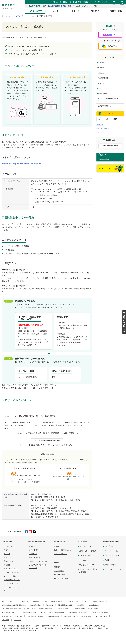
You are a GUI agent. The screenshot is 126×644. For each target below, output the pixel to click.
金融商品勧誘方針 (23, 613)
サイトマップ (95, 2)
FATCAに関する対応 (9, 628)
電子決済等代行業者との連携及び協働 (15, 624)
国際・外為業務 (35, 565)
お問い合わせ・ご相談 (59, 2)
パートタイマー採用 (61, 586)
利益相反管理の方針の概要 (107, 609)
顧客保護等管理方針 (71, 609)
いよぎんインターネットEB (39, 569)
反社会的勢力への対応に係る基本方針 (47, 613)
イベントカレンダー (112, 560)
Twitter (37, 536)
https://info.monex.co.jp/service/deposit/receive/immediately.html (27, 164)
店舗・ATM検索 (110, 569)
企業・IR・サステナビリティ (64, 548)
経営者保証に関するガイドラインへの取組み (38, 617)
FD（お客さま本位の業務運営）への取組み (17, 621)
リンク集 (83, 565)
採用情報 (58, 570)
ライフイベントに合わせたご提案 (88, 575)
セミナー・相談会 (10, 581)
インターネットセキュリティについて (98, 606)
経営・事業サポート (36, 557)
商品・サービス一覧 (11, 573)
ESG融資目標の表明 (68, 624)
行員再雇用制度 (60, 582)
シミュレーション (104, 141)
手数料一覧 (101, 133)
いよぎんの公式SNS (87, 569)
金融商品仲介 (104, 96)
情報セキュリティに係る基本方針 (68, 606)
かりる (6, 555)
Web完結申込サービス (12, 584)
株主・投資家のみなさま (63, 557)
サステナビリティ (60, 561)
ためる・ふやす (110, 58)
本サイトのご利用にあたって (12, 606)
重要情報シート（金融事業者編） (78, 621)
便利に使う (8, 562)
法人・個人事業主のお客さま (39, 548)
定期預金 (102, 75)
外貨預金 (102, 86)
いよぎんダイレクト (11, 588)
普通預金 (102, 69)
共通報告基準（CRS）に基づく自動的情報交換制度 (98, 624)
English (105, 2)
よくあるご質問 (75, 2)
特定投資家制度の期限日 (95, 617)
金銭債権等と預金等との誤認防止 (49, 621)
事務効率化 (33, 561)
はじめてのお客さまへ (12, 577)
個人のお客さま (10, 546)
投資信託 (102, 64)
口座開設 (7, 569)
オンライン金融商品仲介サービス (110, 103)
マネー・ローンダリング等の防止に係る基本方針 (83, 613)
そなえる (7, 558)
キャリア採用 (59, 578)
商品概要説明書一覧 (106, 110)
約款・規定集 (26, 628)
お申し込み (109, 551)
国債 (100, 91)
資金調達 (32, 554)
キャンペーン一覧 (111, 555)
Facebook (27, 536)
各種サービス (9, 566)
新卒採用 (57, 575)
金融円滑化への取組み (10, 617)
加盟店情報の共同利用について (70, 617)
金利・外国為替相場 (104, 137)
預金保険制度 (88, 609)
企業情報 (57, 554)
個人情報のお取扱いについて (12, 609)
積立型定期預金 (105, 80)
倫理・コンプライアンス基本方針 (39, 606)
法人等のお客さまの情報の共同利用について (43, 609)
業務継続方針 (7, 613)
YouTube (32, 536)
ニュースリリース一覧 (113, 574)
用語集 (85, 2)
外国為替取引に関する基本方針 (45, 624)
